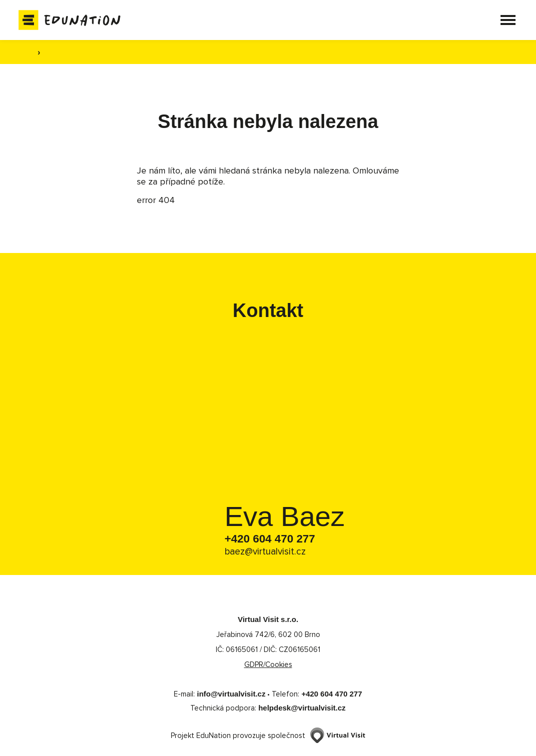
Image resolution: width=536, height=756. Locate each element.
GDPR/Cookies (268, 665)
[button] (504, 20)
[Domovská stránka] (74, 20)
